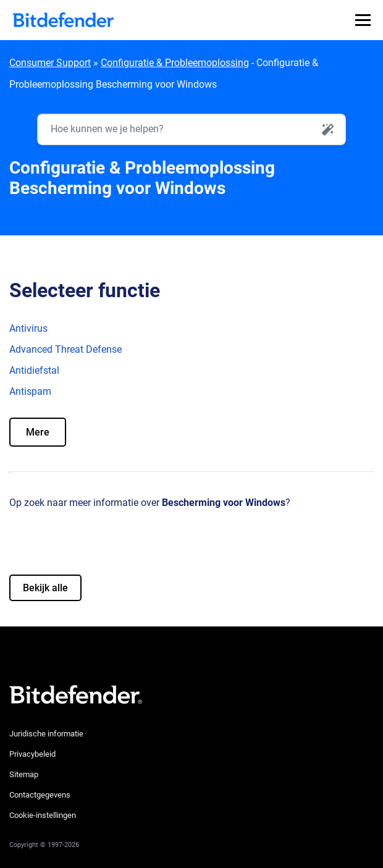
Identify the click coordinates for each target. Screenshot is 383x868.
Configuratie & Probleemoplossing (175, 63)
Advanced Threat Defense (65, 349)
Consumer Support (50, 63)
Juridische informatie (46, 734)
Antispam (30, 391)
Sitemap (24, 774)
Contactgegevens (40, 795)
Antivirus (28, 328)
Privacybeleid (32, 754)
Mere (38, 432)
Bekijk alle (45, 588)
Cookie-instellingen (43, 815)
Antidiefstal (34, 370)
